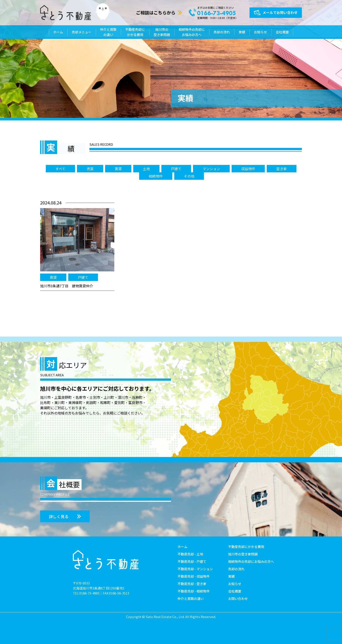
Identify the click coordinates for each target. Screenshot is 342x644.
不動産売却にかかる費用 (135, 32)
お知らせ (260, 32)
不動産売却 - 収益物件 (194, 576)
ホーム (58, 32)
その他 (189, 176)
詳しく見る (59, 516)
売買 (90, 169)
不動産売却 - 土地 (190, 554)
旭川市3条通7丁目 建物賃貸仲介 (67, 286)
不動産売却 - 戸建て (192, 561)
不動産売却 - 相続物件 (194, 591)
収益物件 (248, 169)
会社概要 (282, 32)
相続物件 (156, 176)
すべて (60, 169)
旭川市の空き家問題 (162, 32)
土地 (146, 169)
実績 (242, 32)
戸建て (176, 169)
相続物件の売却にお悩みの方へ (192, 32)
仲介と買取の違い (108, 32)
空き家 (282, 169)
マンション (211, 169)
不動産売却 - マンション (195, 569)
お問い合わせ (238, 599)
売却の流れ (222, 32)
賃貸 (118, 169)
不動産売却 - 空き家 (192, 584)
